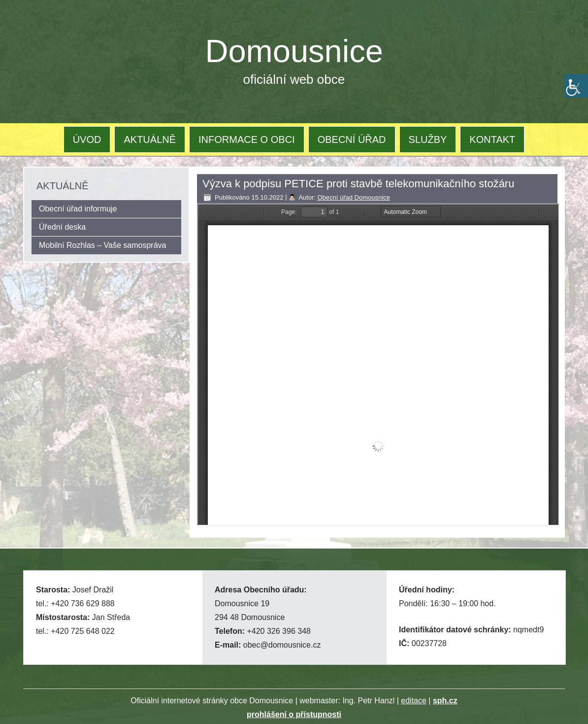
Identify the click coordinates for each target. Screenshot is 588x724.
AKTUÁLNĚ (150, 139)
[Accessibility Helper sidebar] (576, 86)
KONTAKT (492, 139)
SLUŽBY (428, 139)
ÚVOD (87, 139)
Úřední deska (62, 227)
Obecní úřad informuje (78, 209)
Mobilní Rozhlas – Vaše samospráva (103, 245)
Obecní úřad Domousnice (353, 197)
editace (414, 701)
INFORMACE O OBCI (247, 139)
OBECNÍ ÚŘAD (352, 139)
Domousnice (294, 51)
